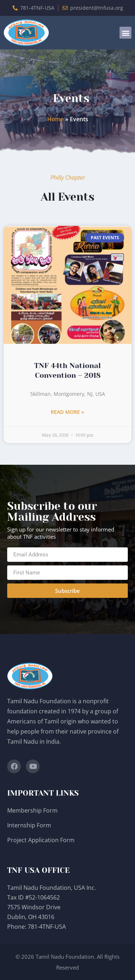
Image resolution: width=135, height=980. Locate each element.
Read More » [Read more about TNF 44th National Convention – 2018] (67, 412)
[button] (125, 33)
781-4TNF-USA (47, 927)
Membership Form (32, 810)
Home (55, 119)
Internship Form (29, 825)
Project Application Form (41, 840)
